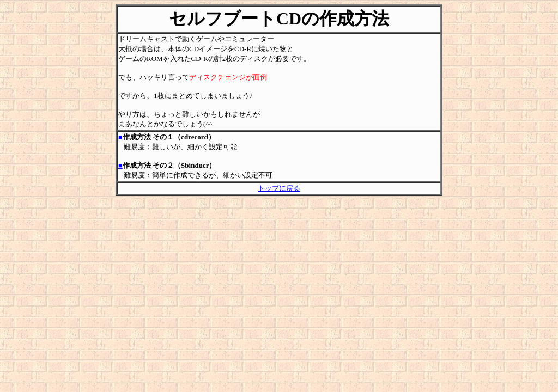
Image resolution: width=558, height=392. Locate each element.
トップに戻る (279, 188)
